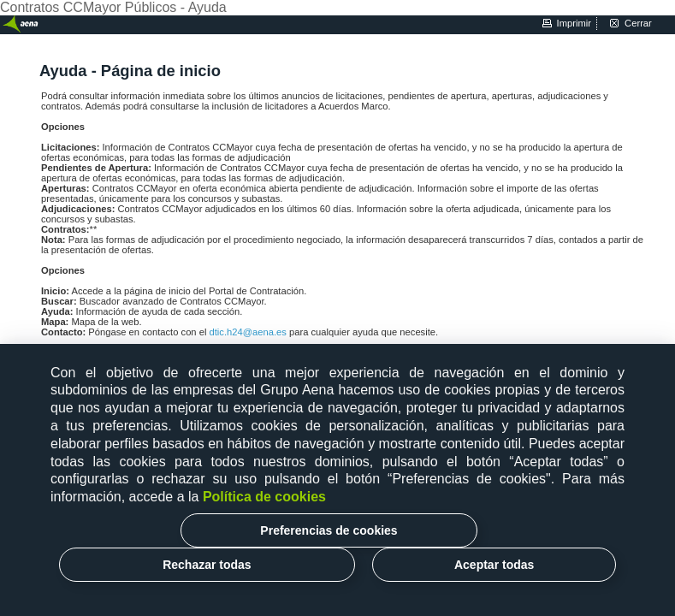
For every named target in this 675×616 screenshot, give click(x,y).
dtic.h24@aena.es (249, 332)
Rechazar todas (207, 565)
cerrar (638, 23)
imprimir (574, 23)
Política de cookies (264, 497)
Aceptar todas (494, 565)
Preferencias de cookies (329, 530)
